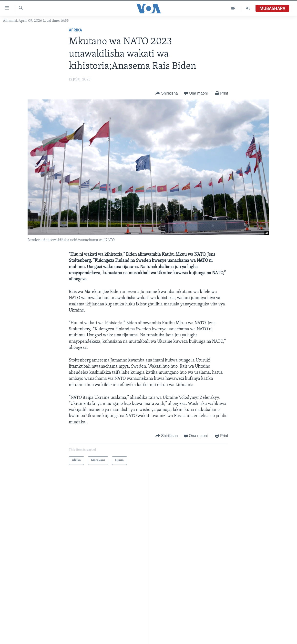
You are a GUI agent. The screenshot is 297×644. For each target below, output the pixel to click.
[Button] (167, 93)
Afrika (75, 30)
